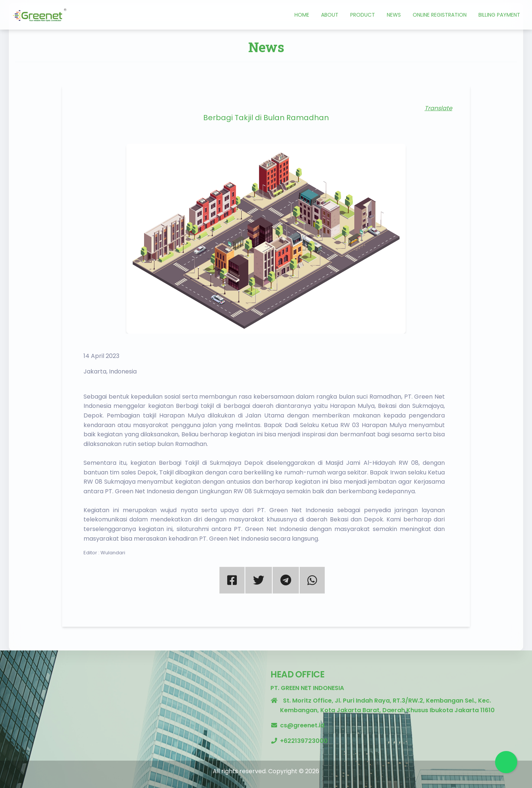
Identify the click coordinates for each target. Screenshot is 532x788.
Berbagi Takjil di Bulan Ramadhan (266, 118)
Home (302, 15)
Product (363, 15)
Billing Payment (499, 15)
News (394, 15)
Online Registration (440, 15)
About (330, 15)
